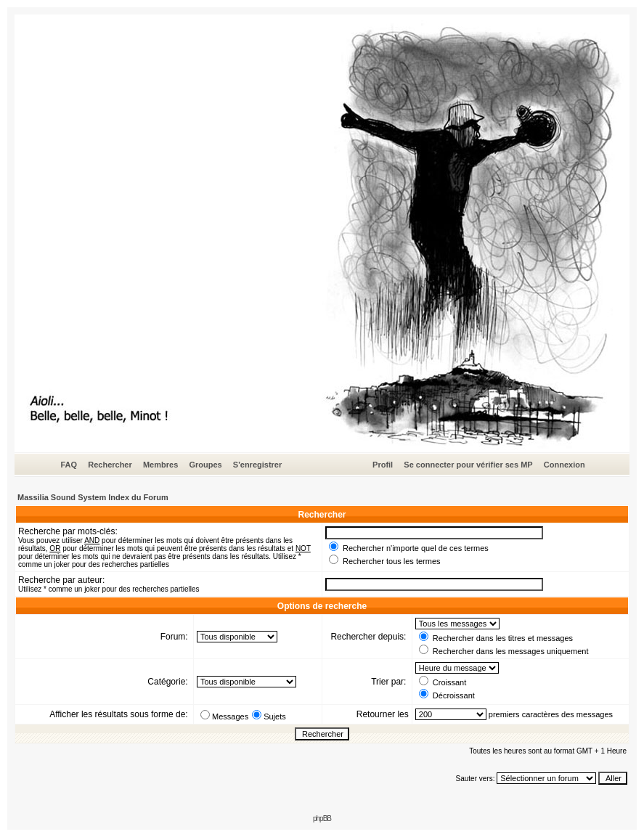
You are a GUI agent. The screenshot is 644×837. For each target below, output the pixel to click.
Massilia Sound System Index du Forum (93, 497)
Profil (383, 465)
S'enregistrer (257, 465)
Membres (160, 465)
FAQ (69, 465)
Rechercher (110, 465)
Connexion (564, 465)
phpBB (322, 818)
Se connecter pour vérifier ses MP (468, 465)
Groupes (205, 465)
